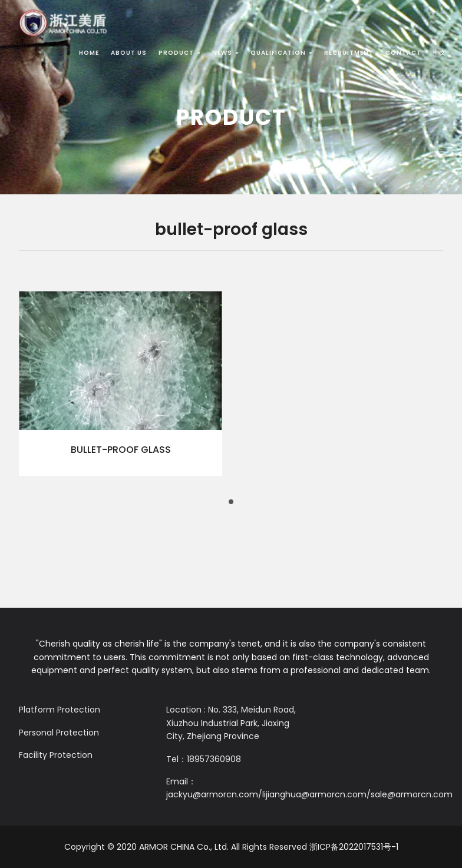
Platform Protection (60, 710)
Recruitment (349, 53)
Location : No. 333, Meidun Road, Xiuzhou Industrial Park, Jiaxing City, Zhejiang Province (231, 723)
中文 (440, 53)
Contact (403, 53)
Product (179, 53)
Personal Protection (59, 733)
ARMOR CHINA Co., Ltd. (184, 847)
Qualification (281, 53)
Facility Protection (56, 755)
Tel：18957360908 (204, 759)
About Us (129, 53)
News (225, 53)
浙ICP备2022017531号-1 (354, 847)
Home (89, 53)
